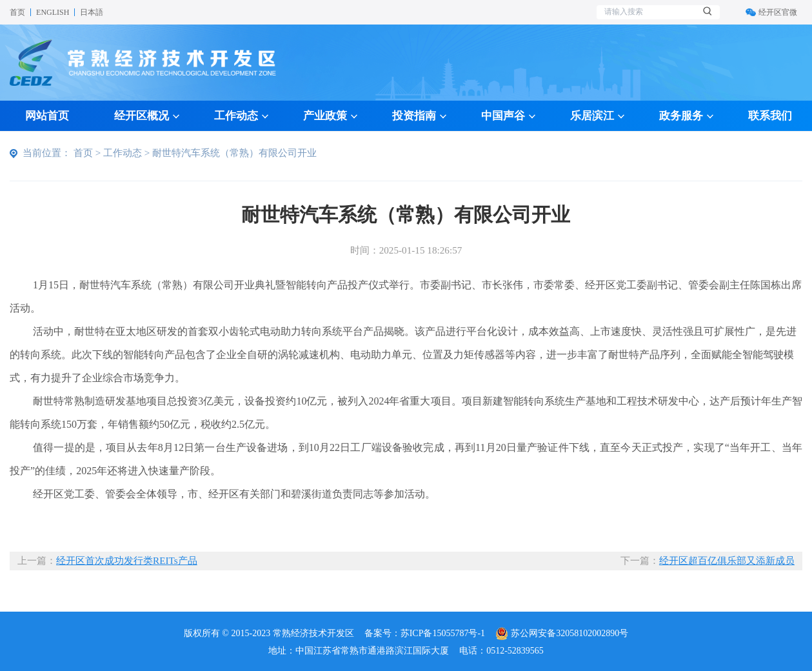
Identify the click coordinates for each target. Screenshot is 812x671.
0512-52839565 (515, 651)
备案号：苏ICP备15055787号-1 (425, 633)
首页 (17, 12)
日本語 (92, 12)
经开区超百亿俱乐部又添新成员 (727, 560)
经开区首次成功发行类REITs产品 (127, 560)
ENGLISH (53, 12)
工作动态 (123, 153)
